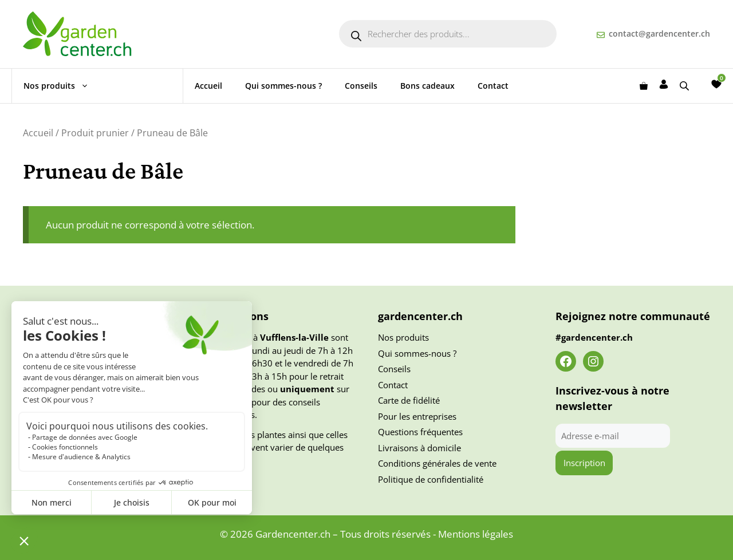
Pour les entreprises (417, 416)
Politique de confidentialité (431, 479)
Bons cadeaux (427, 86)
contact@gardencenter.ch (659, 33)
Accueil (208, 86)
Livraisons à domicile (419, 448)
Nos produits (62, 86)
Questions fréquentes (420, 432)
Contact (493, 86)
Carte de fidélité (409, 400)
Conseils (361, 86)
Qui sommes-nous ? (283, 86)
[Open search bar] (685, 86)
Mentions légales (476, 534)
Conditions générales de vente (437, 463)
